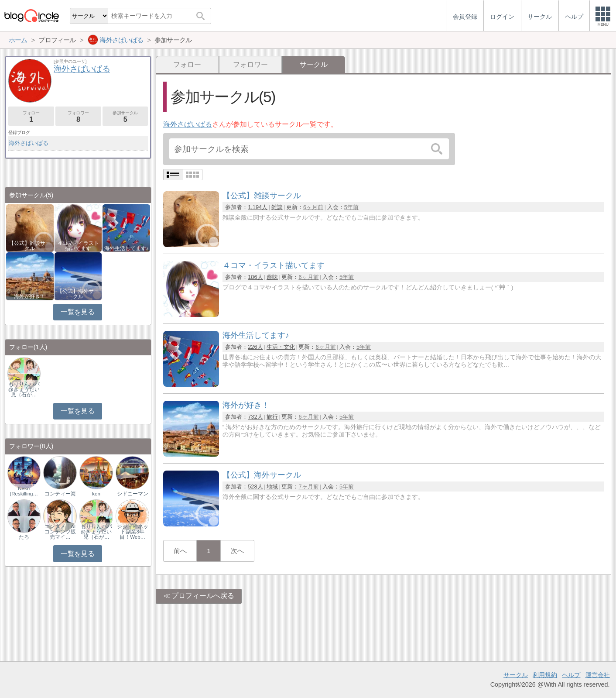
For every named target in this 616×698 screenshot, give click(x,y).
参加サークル (125, 117)
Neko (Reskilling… (24, 491)
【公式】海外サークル (78, 294)
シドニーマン (133, 494)
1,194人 (258, 207)
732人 (255, 417)
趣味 (272, 277)
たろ (24, 537)
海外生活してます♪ (127, 248)
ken (96, 494)
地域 (272, 487)
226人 (255, 347)
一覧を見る (77, 312)
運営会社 (598, 675)
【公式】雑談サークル (30, 246)
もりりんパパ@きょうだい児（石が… (24, 389)
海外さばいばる (188, 124)
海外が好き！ (30, 296)
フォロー (187, 64)
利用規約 (545, 675)
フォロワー (250, 64)
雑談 (277, 207)
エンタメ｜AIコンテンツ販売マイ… (60, 532)
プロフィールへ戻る (203, 596)
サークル (516, 675)
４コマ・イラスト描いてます (78, 246)
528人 (255, 487)
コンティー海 (60, 494)
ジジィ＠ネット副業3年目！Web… (133, 532)
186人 (255, 277)
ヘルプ (571, 675)
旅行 (272, 417)
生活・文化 (281, 347)
